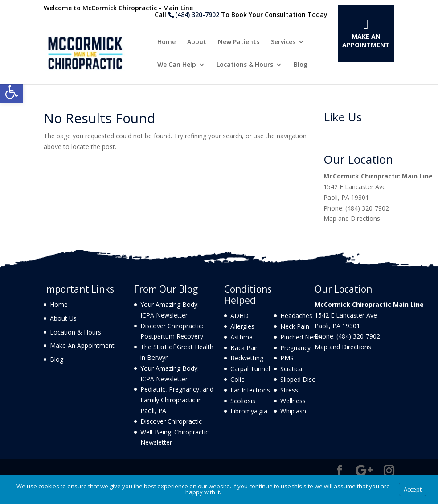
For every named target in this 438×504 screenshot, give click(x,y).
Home (166, 42)
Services (283, 42)
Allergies (242, 326)
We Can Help (177, 65)
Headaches (296, 316)
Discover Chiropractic (171, 421)
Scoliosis (243, 401)
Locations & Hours (245, 65)
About (197, 42)
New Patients (239, 42)
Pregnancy (295, 348)
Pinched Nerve (301, 337)
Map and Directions (352, 218)
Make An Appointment (366, 41)
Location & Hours (76, 332)
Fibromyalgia (249, 411)
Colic (237, 379)
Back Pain (245, 348)
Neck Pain (295, 326)
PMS (287, 358)
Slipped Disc (298, 379)
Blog (301, 65)
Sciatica (291, 369)
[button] (12, 92)
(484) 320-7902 (197, 14)
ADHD (239, 316)
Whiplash (293, 411)
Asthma (242, 337)
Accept (413, 489)
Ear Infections (250, 390)
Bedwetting (247, 358)
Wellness (293, 401)
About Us (63, 318)
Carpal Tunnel (250, 369)
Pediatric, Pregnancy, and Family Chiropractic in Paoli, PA (177, 400)
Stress (289, 390)
